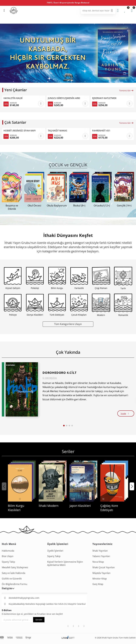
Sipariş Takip (8, 562)
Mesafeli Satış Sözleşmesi (15, 567)
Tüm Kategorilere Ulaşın (68, 324)
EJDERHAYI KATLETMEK (104, 98)
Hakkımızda (8, 551)
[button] (65, 81)
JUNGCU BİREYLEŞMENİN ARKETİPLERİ (64, 98)
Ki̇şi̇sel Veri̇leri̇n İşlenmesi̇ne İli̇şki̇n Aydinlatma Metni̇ (65, 563)
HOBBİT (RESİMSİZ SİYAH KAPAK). (20, 131)
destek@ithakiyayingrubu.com (24, 598)
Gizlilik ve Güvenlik (12, 579)
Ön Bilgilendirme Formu (14, 584)
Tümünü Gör (126, 90)
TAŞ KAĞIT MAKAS (57, 131)
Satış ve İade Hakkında (14, 573)
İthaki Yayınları (100, 551)
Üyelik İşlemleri (55, 551)
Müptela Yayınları (101, 573)
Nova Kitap (98, 562)
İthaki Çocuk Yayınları (104, 567)
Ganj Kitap (98, 584)
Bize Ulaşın (8, 556)
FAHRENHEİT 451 (101, 131)
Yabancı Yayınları (101, 556)
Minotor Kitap (100, 579)
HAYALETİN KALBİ (13, 98)
